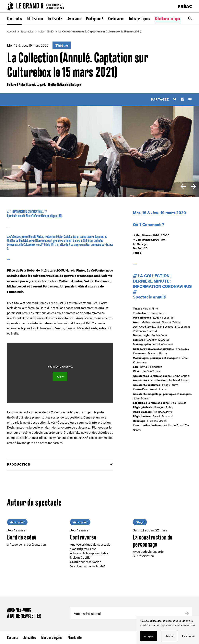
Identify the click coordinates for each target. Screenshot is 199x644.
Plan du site (75, 638)
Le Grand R (55, 19)
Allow (60, 377)
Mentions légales (52, 638)
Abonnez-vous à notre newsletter (24, 613)
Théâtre (62, 45)
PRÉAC (185, 6)
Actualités (30, 638)
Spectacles (14, 19)
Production (19, 464)
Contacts (13, 638)
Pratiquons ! (94, 19)
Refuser (170, 636)
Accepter (149, 636)
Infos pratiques (140, 19)
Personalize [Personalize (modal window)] (188, 636)
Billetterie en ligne (167, 19)
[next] (193, 186)
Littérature (35, 19)
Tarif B (137, 253)
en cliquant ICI (54, 216)
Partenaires (116, 19)
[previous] (183, 186)
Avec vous (74, 19)
